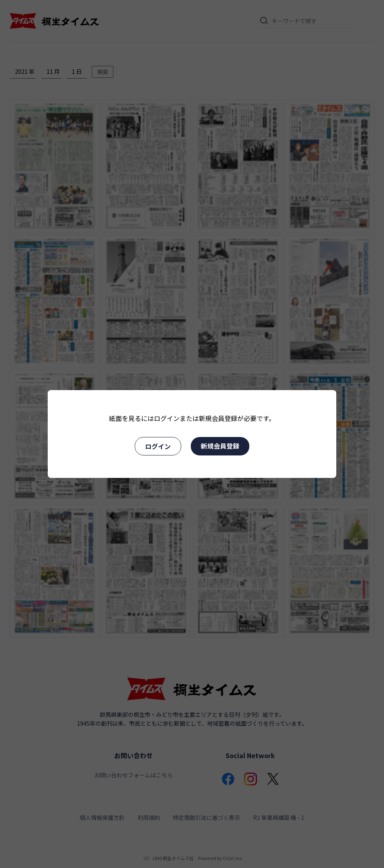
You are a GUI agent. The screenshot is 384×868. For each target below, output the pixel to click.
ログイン (158, 446)
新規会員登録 (220, 446)
